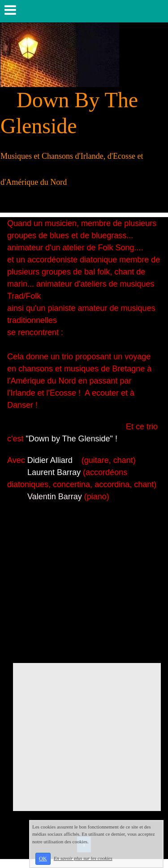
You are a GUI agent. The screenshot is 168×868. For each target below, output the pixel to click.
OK (43, 859)
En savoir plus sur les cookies (83, 858)
